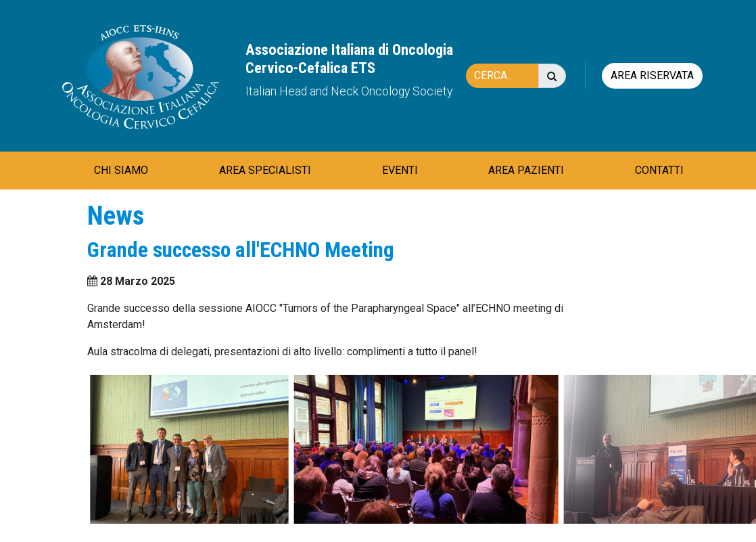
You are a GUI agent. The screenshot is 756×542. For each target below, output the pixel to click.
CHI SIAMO (121, 170)
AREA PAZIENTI (526, 170)
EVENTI (400, 170)
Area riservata (652, 75)
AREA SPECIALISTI (265, 170)
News (116, 216)
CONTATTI (659, 170)
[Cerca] (509, 76)
